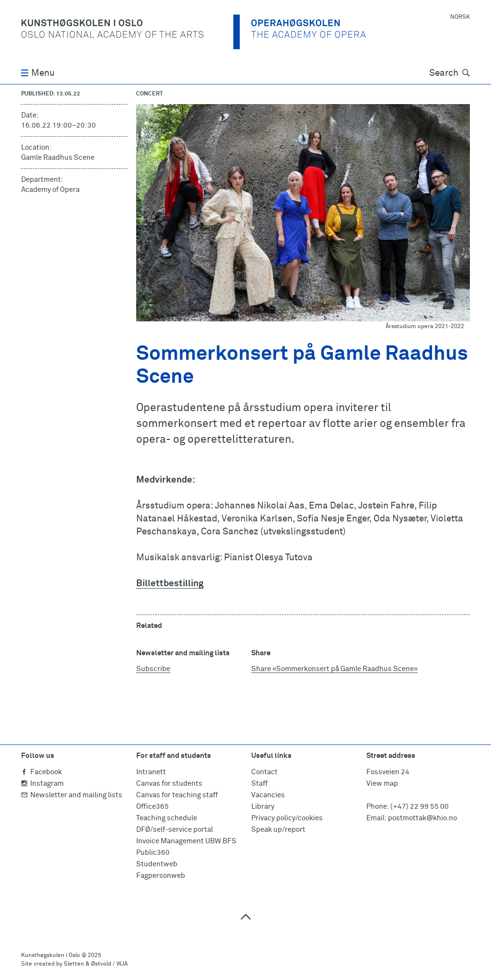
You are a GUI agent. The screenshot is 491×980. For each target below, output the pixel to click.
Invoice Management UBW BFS (186, 841)
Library (263, 807)
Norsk (460, 17)
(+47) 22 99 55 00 (420, 807)
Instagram (42, 784)
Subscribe (153, 669)
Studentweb (157, 864)
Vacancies (268, 795)
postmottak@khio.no (422, 818)
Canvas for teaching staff (177, 795)
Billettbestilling (170, 584)
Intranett (151, 772)
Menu (38, 73)
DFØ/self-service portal (175, 830)
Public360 (153, 853)
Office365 (152, 807)
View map (382, 784)
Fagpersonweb (161, 876)
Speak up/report (278, 830)
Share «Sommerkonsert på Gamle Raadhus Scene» (334, 669)
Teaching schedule (167, 818)
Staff (259, 784)
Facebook (41, 772)
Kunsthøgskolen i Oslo (51, 956)
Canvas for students (169, 784)
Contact (264, 772)
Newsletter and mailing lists (72, 795)
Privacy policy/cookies (287, 818)
